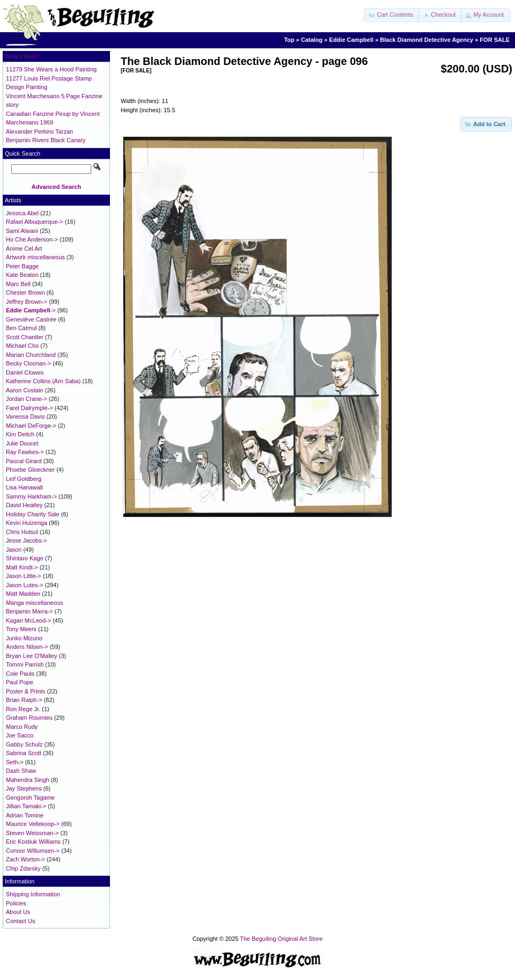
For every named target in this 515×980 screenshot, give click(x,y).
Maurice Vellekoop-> (33, 824)
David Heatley (24, 505)
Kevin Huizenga (27, 523)
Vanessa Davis (25, 416)
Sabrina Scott (24, 753)
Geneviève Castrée (31, 319)
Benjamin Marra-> (30, 611)
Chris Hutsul (22, 532)
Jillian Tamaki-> (26, 806)
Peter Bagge (22, 266)
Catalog (312, 40)
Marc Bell (18, 284)
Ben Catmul (21, 328)
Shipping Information (33, 894)
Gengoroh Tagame (30, 798)
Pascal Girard (24, 461)
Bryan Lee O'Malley (32, 656)
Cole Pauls (20, 674)
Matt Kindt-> (22, 567)
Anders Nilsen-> (27, 647)
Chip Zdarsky (23, 868)
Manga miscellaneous (34, 603)
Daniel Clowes (25, 372)
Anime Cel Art (24, 248)
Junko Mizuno (24, 638)
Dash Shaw (21, 771)
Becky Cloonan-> (28, 363)
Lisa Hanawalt (24, 487)
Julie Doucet (22, 443)
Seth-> (15, 762)
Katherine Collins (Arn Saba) (43, 381)
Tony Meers (21, 629)
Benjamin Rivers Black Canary (46, 140)
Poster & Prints (25, 691)
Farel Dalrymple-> (30, 408)
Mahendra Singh (28, 780)
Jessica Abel (22, 213)
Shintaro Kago (25, 558)
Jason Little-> (24, 576)
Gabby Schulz (24, 744)
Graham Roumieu (29, 718)
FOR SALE (495, 40)
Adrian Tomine (25, 815)
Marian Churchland (31, 355)
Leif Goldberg (24, 479)
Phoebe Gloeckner (30, 470)
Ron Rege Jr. (23, 709)
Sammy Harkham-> (31, 496)
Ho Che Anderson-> (32, 239)
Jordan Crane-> (27, 399)
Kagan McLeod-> (28, 620)
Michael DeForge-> (31, 426)
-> (31, 310)
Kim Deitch (20, 434)
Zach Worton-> (25, 859)
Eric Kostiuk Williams (33, 842)
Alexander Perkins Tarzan (39, 131)
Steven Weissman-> (32, 833)
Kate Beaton (22, 275)
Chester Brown (25, 292)
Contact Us (20, 921)
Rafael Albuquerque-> (35, 222)
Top (289, 40)
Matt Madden (23, 594)
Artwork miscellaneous (35, 257)
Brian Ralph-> (24, 700)
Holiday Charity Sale (33, 514)
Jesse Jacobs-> (27, 540)
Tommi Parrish (25, 664)
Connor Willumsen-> (33, 851)
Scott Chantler (25, 337)
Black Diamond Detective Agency (426, 40)
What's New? (22, 56)
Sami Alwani (22, 231)
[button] (392, 15)
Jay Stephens (24, 788)
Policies (16, 903)
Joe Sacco (20, 735)
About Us (18, 912)
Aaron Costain (25, 390)
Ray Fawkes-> (25, 452)
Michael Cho (22, 346)
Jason (14, 550)
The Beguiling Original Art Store (281, 939)
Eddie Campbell (352, 40)
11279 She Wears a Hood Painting (51, 69)
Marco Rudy (22, 727)
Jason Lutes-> (24, 585)
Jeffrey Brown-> (27, 302)
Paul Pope (20, 682)
